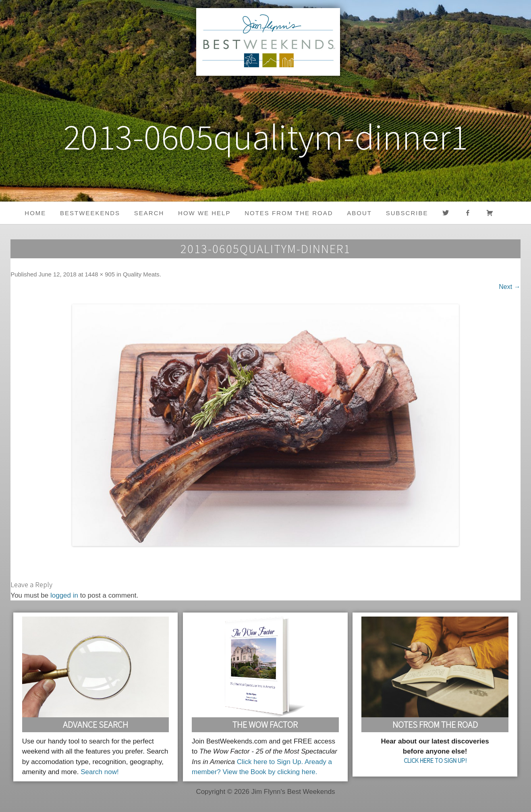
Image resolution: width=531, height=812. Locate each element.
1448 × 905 (100, 274)
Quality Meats (141, 274)
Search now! (100, 772)
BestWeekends (90, 213)
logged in (64, 595)
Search (149, 213)
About (359, 213)
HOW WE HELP (204, 213)
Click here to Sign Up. (270, 762)
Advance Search (95, 725)
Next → (509, 287)
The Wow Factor (265, 725)
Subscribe (407, 213)
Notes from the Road (289, 213)
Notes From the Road (435, 725)
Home (35, 213)
